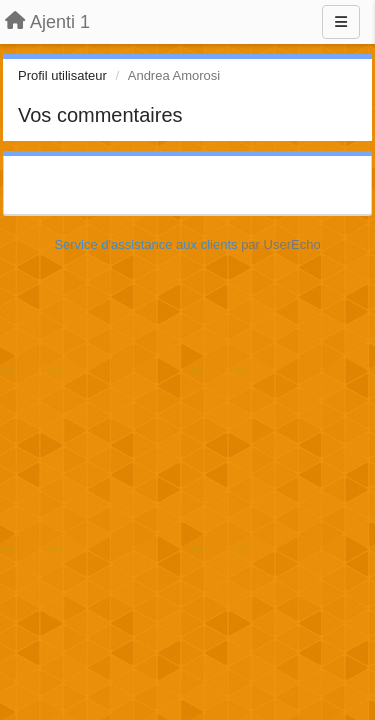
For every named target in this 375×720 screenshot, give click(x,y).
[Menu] (341, 22)
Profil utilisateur (62, 75)
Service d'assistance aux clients (145, 244)
